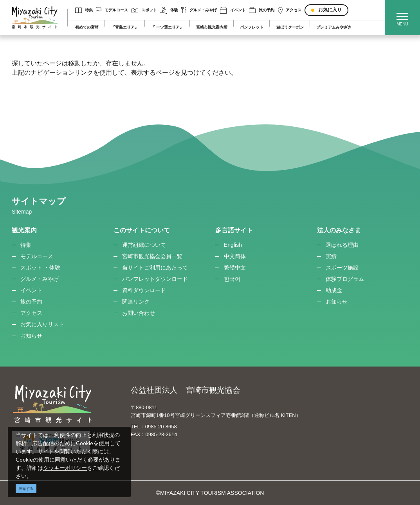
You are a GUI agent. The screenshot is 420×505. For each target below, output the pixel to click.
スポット (144, 10)
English (233, 245)
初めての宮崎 (87, 27)
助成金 (334, 290)
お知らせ (31, 336)
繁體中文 (235, 268)
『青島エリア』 (125, 27)
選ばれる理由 (342, 245)
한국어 (232, 279)
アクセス (290, 10)
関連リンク (136, 302)
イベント (233, 10)
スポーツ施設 (342, 268)
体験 (169, 10)
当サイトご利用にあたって (155, 268)
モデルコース (112, 10)
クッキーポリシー (65, 468)
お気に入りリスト (42, 324)
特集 (84, 10)
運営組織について (144, 245)
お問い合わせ (139, 313)
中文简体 (235, 256)
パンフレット (252, 27)
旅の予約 (262, 10)
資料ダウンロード (144, 290)
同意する (26, 489)
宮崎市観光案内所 (212, 27)
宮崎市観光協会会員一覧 (152, 256)
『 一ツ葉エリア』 (167, 27)
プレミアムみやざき (334, 27)
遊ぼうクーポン (290, 27)
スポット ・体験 (40, 268)
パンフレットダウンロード (155, 279)
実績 (331, 256)
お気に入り (330, 10)
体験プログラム (345, 279)
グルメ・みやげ (199, 10)
